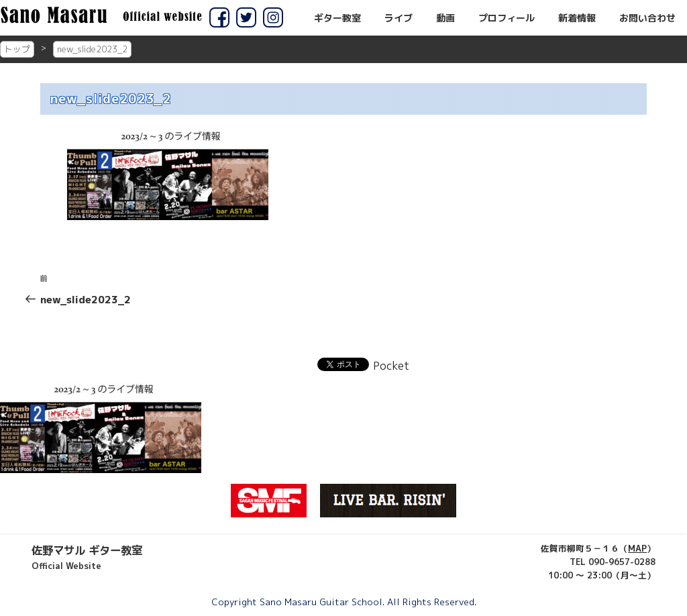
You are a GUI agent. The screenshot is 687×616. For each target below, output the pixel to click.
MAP (637, 548)
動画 (445, 18)
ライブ (399, 18)
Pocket (391, 366)
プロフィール (507, 18)
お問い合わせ (647, 18)
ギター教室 (337, 18)
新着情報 (577, 18)
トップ (17, 49)
